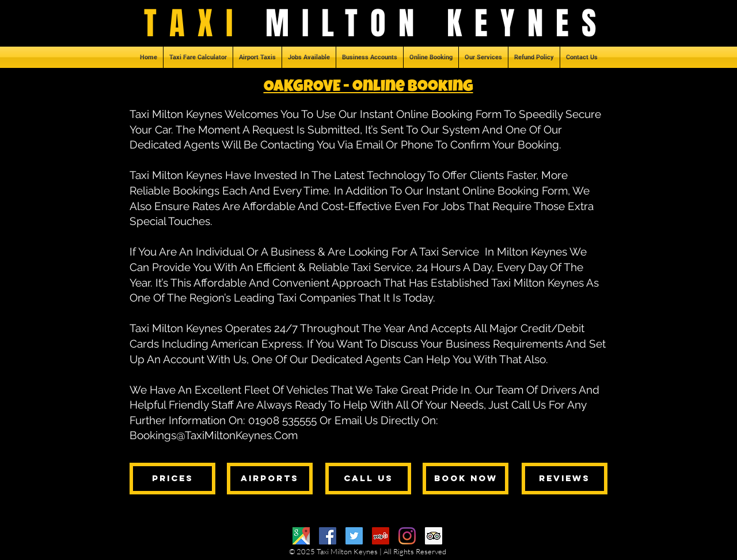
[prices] (172, 479)
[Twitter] (354, 536)
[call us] (368, 479)
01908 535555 (282, 420)
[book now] (466, 479)
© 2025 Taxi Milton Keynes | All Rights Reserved (368, 551)
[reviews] (565, 479)
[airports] (270, 479)
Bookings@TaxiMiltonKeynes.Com (214, 435)
